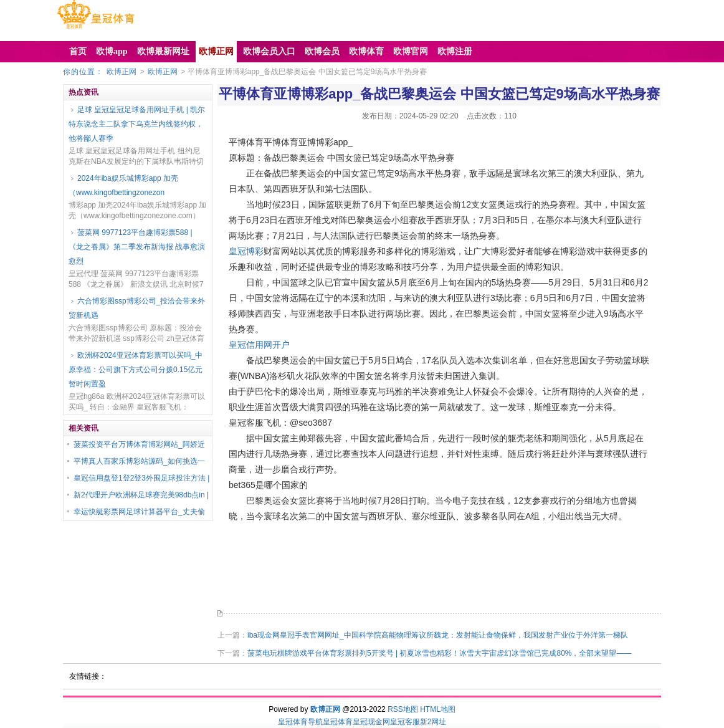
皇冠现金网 (371, 722)
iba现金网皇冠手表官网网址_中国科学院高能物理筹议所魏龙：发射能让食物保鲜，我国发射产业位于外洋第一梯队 (438, 635)
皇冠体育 (338, 722)
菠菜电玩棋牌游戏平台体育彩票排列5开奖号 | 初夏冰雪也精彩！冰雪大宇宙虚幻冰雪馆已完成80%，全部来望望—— (439, 653)
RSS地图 (403, 709)
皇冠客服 (405, 722)
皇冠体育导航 (300, 722)
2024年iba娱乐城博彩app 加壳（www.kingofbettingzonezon (123, 185)
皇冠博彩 (246, 251)
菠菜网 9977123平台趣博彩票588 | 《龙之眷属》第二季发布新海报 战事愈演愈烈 (137, 247)
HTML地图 (438, 709)
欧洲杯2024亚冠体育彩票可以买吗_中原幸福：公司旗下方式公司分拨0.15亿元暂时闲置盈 (136, 370)
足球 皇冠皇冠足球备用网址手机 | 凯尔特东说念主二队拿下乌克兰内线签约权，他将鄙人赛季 (137, 124)
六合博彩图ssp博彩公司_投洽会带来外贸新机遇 (137, 308)
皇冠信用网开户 (259, 345)
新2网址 (433, 722)
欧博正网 (121, 72)
